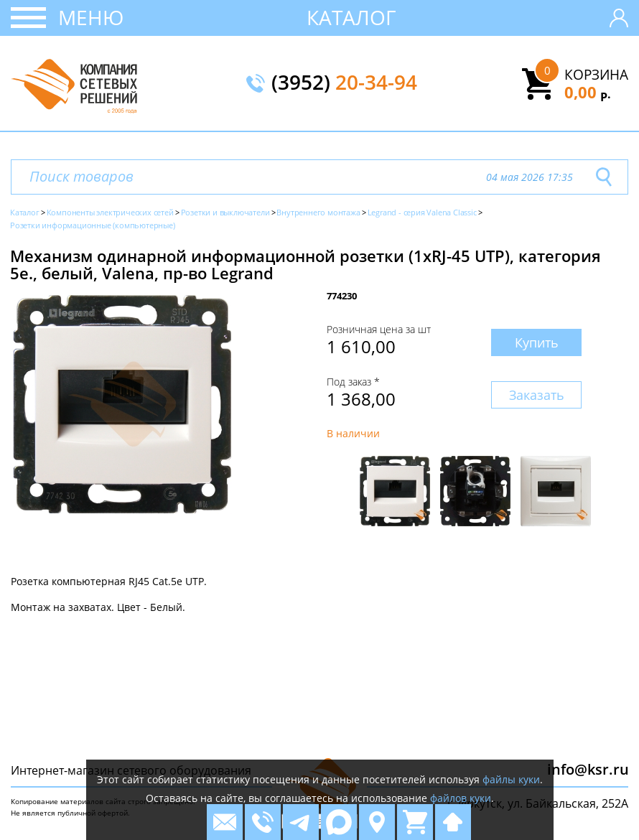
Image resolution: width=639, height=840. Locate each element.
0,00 (588, 92)
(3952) (344, 83)
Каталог (351, 17)
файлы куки (511, 779)
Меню (91, 17)
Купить (537, 342)
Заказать (537, 395)
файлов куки (461, 798)
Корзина (596, 75)
